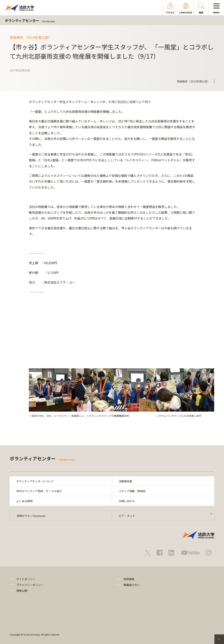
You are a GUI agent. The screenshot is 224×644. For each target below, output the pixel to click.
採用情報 (129, 579)
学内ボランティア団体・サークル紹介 (39, 491)
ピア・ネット (127, 516)
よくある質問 (24, 501)
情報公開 (22, 591)
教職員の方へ (132, 585)
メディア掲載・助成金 (132, 491)
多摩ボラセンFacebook (31, 516)
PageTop (219, 639)
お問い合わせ (127, 501)
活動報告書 (125, 481)
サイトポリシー (26, 579)
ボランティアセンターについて (35, 481)
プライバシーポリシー (30, 585)
